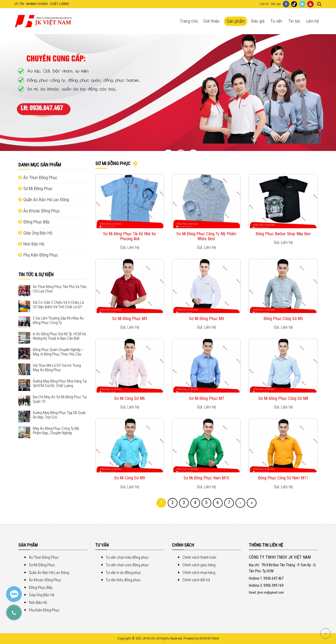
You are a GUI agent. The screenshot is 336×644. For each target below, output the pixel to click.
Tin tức (294, 21)
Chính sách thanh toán (199, 557)
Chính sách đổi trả (196, 580)
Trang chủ (189, 21)
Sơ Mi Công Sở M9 (130, 478)
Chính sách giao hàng (199, 565)
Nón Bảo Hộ (31, 244)
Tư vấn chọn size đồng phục (127, 565)
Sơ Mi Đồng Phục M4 (206, 319)
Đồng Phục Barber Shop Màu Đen (283, 234)
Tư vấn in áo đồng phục (124, 573)
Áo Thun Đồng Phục (38, 177)
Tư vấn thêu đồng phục (123, 580)
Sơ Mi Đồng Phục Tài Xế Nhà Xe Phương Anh (130, 236)
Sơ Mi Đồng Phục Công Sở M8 (283, 398)
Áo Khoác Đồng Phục (39, 211)
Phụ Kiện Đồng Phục (38, 255)
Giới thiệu (211, 21)
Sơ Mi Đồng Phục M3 (130, 319)
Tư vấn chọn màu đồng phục (127, 557)
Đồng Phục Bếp (34, 222)
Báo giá (276, 4)
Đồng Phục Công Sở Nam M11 (283, 478)
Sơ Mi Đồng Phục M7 (206, 398)
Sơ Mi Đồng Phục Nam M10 (206, 478)
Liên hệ (264, 4)
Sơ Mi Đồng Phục (35, 189)
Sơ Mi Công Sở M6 (130, 398)
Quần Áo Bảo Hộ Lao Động (44, 200)
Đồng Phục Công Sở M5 (283, 319)
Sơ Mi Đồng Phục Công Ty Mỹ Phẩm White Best (206, 236)
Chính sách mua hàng (199, 573)
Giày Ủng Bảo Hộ (35, 233)
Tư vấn (276, 21)
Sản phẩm (236, 21)
